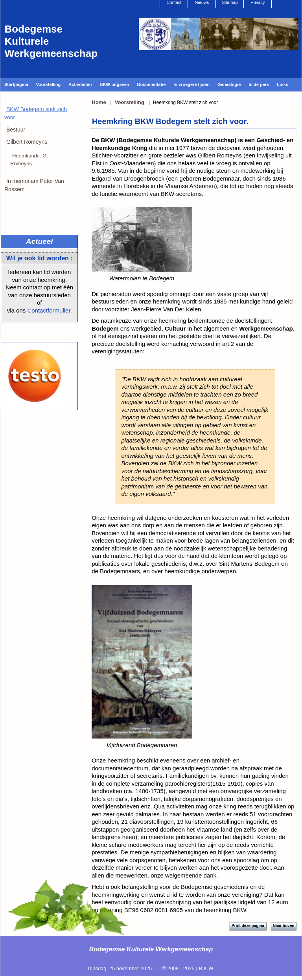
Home (99, 102)
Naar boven (284, 926)
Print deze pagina (248, 926)
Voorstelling (49, 84)
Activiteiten (80, 84)
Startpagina (16, 84)
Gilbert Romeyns (27, 142)
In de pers (259, 84)
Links (283, 84)
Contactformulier (49, 310)
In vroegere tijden (192, 84)
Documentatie (152, 84)
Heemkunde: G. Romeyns (29, 160)
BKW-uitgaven (115, 84)
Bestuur (16, 130)
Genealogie (229, 84)
